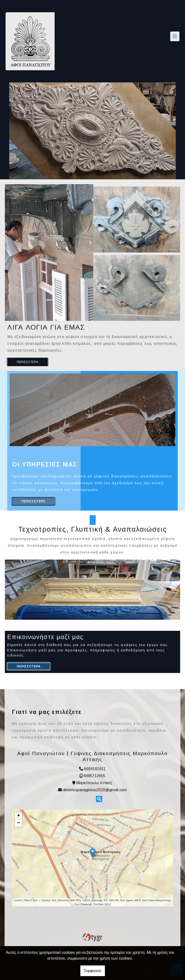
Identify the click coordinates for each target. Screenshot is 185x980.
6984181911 (95, 769)
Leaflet (18, 900)
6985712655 (94, 776)
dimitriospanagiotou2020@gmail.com (95, 790)
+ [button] (19, 816)
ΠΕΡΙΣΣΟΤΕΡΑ (28, 362)
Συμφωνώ (93, 971)
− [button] (19, 823)
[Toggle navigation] (175, 36)
